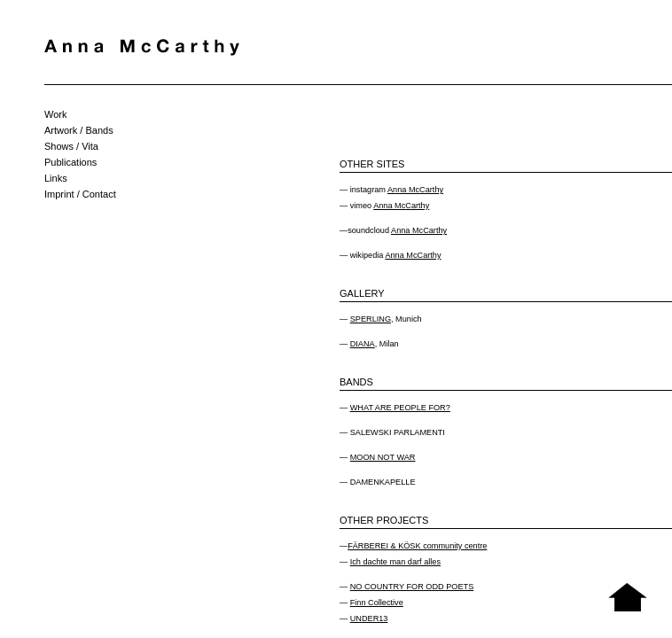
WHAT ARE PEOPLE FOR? (400, 408)
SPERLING (371, 319)
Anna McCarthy (415, 190)
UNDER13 (369, 619)
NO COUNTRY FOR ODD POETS (412, 587)
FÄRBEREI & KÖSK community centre (417, 546)
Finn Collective (377, 603)
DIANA (363, 344)
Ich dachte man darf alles (395, 562)
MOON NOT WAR (383, 457)
